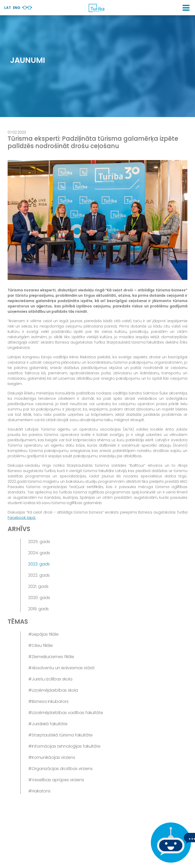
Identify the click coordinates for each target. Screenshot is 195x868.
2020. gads (39, 598)
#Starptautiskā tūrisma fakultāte (60, 735)
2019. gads (38, 609)
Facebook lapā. (22, 518)
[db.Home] (96, 8)
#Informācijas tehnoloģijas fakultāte (64, 746)
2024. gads (39, 553)
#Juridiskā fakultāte (48, 724)
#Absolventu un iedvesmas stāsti (61, 668)
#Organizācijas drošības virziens (60, 769)
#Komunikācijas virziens (52, 757)
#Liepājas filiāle (43, 634)
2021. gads (38, 586)
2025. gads (39, 542)
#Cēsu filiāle (40, 645)
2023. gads (39, 564)
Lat (8, 8)
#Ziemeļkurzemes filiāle (51, 657)
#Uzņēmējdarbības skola (53, 690)
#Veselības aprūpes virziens (56, 780)
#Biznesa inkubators (48, 701)
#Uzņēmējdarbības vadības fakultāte (66, 713)
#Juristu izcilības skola (50, 679)
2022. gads (39, 575)
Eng (17, 8)
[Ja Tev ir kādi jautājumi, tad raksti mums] (170, 843)
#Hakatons (39, 791)
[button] (186, 8)
